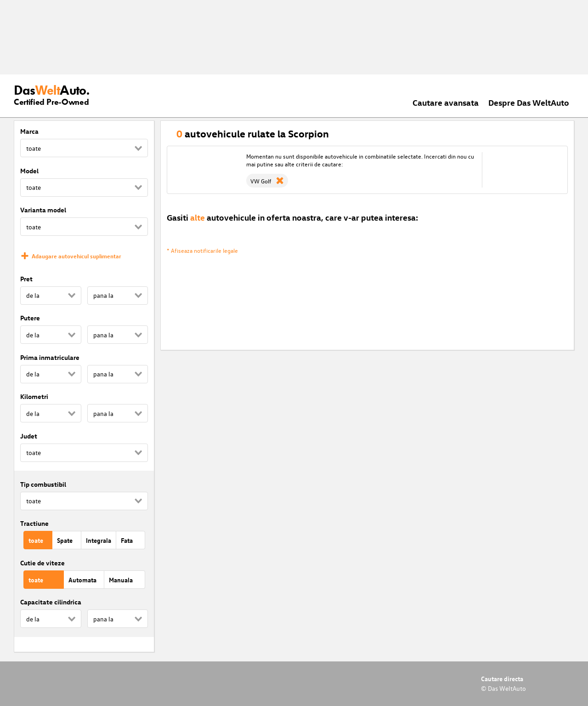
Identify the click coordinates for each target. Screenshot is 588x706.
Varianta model (43, 210)
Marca (29, 131)
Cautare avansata (446, 102)
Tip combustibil (43, 484)
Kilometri (34, 396)
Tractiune (34, 523)
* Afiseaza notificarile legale (202, 250)
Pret (26, 279)
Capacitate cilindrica (51, 602)
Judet (29, 436)
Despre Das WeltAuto (529, 102)
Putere (30, 318)
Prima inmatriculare (50, 357)
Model (29, 171)
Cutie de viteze (42, 563)
